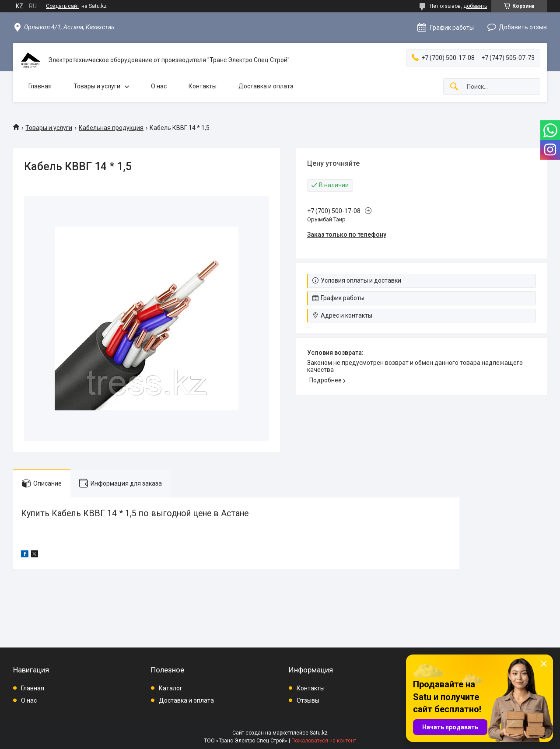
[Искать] (454, 87)
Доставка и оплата (266, 86)
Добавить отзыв (523, 27)
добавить (475, 6)
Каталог (171, 688)
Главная (40, 86)
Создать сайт (63, 6)
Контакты (203, 86)
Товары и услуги (97, 86)
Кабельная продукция (111, 128)
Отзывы (308, 700)
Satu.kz (319, 733)
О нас (159, 86)
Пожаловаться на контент (324, 741)
